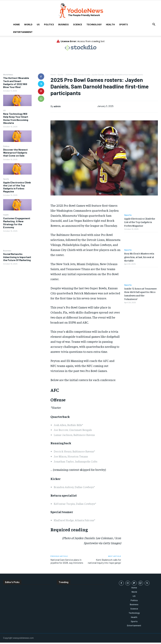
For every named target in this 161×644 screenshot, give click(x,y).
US (38, 24)
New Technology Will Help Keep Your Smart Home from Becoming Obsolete (16, 118)
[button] (154, 25)
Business (64, 24)
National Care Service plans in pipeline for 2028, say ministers (67, 561)
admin (57, 106)
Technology (94, 24)
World (28, 24)
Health (110, 24)
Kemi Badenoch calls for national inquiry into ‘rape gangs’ (104, 561)
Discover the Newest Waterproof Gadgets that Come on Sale (15, 153)
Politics (49, 24)
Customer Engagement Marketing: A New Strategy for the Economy (17, 223)
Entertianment (23, 32)
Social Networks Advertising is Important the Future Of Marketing (17, 257)
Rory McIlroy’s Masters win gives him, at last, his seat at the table (139, 257)
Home (17, 24)
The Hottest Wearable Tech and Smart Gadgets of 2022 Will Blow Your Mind (16, 82)
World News (8, 74)
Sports (124, 24)
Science (78, 24)
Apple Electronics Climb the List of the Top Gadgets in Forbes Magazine (17, 187)
